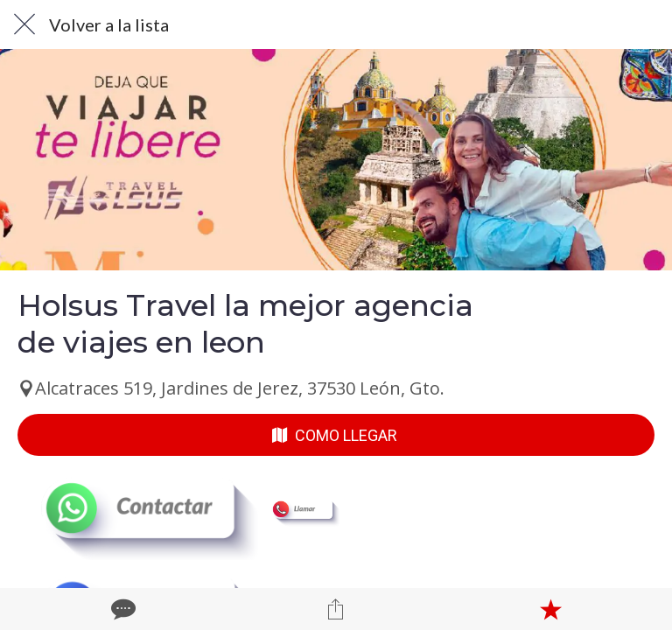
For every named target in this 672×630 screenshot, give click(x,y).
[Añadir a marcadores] (550, 609)
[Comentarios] (122, 609)
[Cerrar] (24, 24)
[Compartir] (336, 609)
